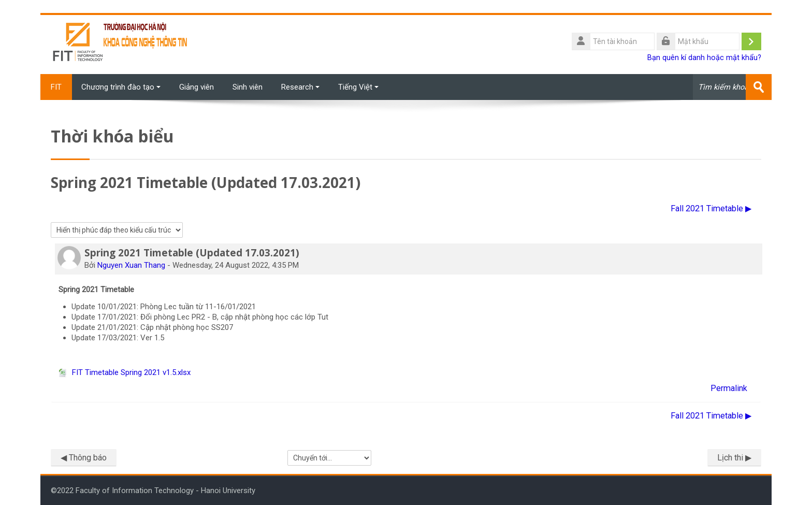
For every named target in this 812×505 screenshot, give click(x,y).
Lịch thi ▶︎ (734, 458)
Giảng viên (197, 87)
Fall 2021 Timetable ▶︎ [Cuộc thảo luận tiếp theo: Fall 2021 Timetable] (711, 208)
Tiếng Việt (358, 87)
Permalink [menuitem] (729, 388)
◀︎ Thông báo (84, 458)
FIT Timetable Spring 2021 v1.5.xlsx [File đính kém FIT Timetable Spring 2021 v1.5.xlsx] (125, 372)
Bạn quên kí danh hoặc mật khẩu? (704, 58)
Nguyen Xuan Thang (131, 265)
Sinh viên (248, 87)
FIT (56, 87)
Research (300, 87)
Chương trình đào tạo (121, 87)
